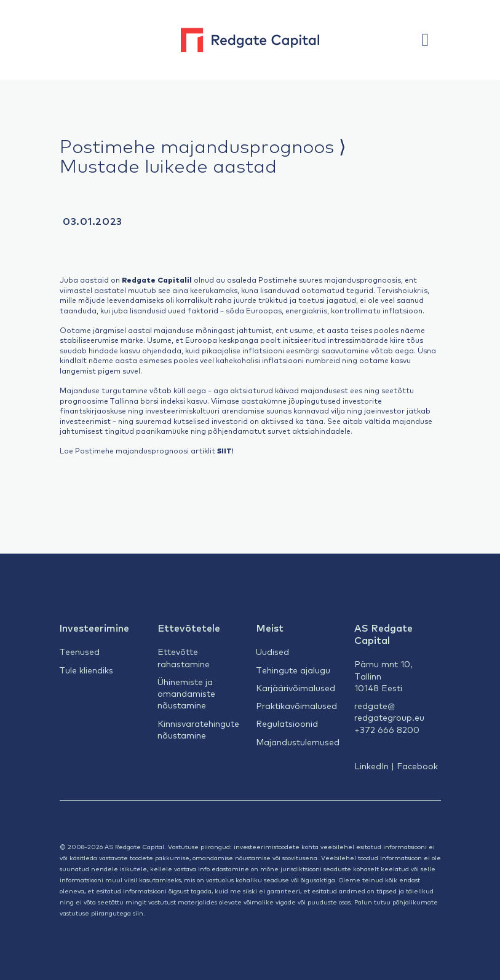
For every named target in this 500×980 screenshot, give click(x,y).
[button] (431, 40)
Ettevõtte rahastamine (184, 657)
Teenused (79, 651)
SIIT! (225, 450)
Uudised (272, 651)
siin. (139, 913)
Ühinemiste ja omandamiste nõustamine (186, 693)
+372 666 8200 (387, 729)
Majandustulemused (298, 742)
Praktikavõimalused (296, 705)
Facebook (417, 766)
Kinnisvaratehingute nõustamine (198, 729)
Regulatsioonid (287, 723)
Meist (270, 627)
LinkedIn (371, 766)
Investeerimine (94, 627)
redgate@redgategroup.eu (389, 711)
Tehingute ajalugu (293, 670)
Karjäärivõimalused (296, 688)
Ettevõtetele (189, 627)
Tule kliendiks (86, 670)
